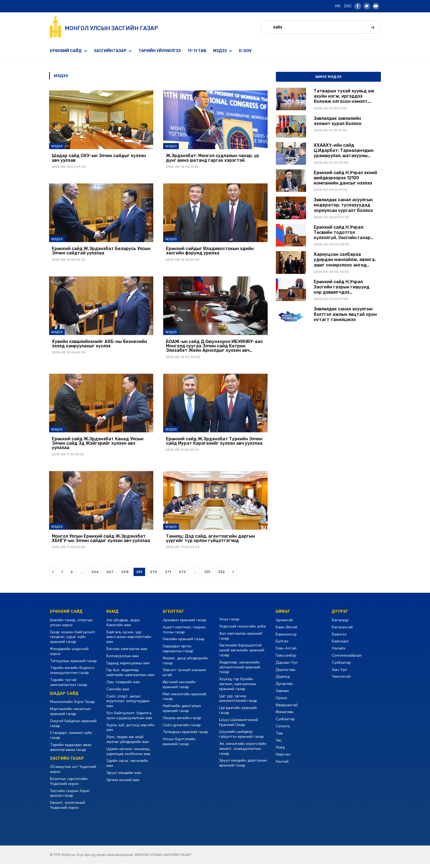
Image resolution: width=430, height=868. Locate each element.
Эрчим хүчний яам (123, 784)
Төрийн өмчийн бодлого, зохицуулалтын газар (72, 674)
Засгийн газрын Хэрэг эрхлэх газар (70, 797)
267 (110, 576)
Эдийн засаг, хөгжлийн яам (127, 767)
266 (95, 576)
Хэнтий (282, 766)
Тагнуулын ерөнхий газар (73, 665)
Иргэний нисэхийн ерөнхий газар (179, 689)
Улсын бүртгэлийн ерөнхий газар (179, 746)
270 (154, 576)
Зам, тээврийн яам (123, 686)
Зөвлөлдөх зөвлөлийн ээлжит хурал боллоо (338, 121)
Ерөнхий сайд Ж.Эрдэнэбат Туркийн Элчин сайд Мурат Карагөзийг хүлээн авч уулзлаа (214, 444)
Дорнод (283, 681)
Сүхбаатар (285, 723)
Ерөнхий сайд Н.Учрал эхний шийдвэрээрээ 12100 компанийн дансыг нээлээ (345, 178)
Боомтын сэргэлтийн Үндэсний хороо (69, 785)
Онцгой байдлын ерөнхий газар (73, 727)
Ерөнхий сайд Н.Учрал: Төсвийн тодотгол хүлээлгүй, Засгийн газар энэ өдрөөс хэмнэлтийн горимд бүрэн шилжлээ (342, 232)
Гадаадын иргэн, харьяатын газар (178, 653)
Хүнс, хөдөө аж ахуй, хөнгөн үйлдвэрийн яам (128, 743)
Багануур (340, 624)
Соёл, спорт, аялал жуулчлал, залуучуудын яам (128, 705)
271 (168, 576)
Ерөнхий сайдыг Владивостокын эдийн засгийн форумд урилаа (210, 252)
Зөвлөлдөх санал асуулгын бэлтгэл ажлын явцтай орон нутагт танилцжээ (345, 314)
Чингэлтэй (341, 681)
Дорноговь (286, 673)
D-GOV (245, 51)
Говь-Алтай (286, 652)
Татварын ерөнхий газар (185, 736)
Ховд (280, 751)
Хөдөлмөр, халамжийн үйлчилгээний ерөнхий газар (240, 671)
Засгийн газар (110, 51)
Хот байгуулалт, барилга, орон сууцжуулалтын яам (129, 720)
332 (221, 576)
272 (182, 576)
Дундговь (284, 688)
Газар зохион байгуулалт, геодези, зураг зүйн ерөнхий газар (73, 641)
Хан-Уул (339, 673)
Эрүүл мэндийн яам (124, 777)
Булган (282, 645)
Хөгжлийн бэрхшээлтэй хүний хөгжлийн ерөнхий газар (242, 654)
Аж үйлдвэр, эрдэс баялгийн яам (123, 627)
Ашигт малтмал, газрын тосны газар (184, 634)
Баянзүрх (340, 645)
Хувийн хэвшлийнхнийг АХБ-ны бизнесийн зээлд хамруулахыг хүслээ (99, 346)
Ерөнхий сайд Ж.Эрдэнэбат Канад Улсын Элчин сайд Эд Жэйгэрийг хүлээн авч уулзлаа (98, 446)
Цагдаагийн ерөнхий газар (238, 714)
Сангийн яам (118, 693)
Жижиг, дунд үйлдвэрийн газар (185, 665)
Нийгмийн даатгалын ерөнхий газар (182, 712)
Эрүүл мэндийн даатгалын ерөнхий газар (243, 767)
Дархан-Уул (287, 667)
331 (207, 576)
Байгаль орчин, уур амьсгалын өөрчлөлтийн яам (129, 641)
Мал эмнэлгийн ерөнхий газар (184, 700)
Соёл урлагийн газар (182, 729)
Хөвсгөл (283, 758)
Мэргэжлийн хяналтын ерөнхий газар (70, 715)
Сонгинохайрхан (347, 659)
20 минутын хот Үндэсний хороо (73, 773)
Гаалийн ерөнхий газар (184, 643)
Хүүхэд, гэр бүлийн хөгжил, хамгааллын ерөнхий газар (238, 688)
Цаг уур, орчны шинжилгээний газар (238, 702)
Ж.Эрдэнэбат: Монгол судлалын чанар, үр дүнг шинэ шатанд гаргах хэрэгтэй (213, 158)
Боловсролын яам (123, 660)
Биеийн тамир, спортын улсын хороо (71, 627)
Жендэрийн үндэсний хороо (69, 655)
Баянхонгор (286, 638)
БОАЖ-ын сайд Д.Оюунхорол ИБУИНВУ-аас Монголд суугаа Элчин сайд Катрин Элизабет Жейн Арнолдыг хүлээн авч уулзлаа (214, 348)
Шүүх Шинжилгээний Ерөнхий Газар (239, 726)
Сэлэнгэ (283, 730)
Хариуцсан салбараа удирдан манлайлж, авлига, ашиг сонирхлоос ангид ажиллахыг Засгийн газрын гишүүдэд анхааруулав (345, 260)
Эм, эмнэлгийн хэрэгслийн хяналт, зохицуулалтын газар (243, 753)
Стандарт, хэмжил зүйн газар (71, 739)
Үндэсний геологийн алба (242, 630)
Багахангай (342, 631)
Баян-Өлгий (286, 631)
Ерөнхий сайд (66, 51)
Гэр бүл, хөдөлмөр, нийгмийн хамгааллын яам (130, 676)
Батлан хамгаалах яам (127, 653)
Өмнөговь (285, 716)
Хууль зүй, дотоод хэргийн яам (130, 731)
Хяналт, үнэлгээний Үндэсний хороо (67, 809)
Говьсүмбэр (286, 659)
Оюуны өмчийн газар (182, 722)
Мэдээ (220, 51)
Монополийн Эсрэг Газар (72, 706)
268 (125, 576)
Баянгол (339, 638)
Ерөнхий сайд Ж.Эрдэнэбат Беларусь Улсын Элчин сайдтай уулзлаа (101, 252)
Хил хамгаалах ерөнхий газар (241, 640)
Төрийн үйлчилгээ (160, 51)
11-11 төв (197, 51)
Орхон (281, 702)
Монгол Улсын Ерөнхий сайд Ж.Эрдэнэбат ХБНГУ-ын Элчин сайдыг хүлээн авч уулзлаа (101, 542)
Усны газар (229, 623)
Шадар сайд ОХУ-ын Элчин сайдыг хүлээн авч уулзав (99, 158)
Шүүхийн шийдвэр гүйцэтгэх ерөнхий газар (241, 738)
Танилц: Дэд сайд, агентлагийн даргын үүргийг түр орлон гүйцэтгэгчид (210, 542)
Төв (279, 737)
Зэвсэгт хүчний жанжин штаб (184, 676)
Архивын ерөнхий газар (184, 624)
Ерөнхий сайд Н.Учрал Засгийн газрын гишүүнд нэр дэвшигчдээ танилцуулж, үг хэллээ (342, 287)
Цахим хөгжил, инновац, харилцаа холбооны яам (128, 755)
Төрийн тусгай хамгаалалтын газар (69, 686)
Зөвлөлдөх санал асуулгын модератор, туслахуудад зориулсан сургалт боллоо (343, 205)
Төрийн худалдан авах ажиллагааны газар (71, 751)
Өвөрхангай (287, 709)
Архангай (284, 624)
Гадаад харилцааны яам (128, 667)
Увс (279, 744)
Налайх (339, 652)
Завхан (282, 695)
